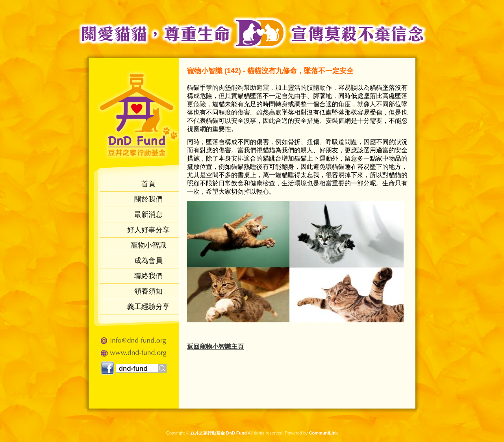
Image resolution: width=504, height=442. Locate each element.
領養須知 (148, 291)
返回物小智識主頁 (215, 347)
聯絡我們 (148, 276)
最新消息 (148, 215)
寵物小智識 (148, 245)
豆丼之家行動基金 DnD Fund (219, 433)
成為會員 (148, 261)
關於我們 (148, 199)
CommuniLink (323, 433)
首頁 (148, 184)
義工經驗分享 (148, 307)
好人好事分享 (148, 230)
